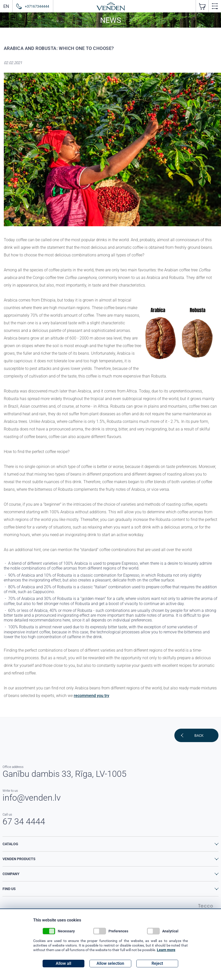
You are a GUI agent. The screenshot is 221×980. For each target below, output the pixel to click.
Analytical (163, 931)
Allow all (63, 963)
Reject (157, 963)
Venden (111, 6)
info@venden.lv (32, 798)
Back (199, 735)
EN (6, 6)
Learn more (166, 950)
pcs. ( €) (202, 6)
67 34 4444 (24, 821)
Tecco (206, 906)
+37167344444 (37, 6)
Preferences (111, 931)
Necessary (59, 931)
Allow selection (110, 963)
